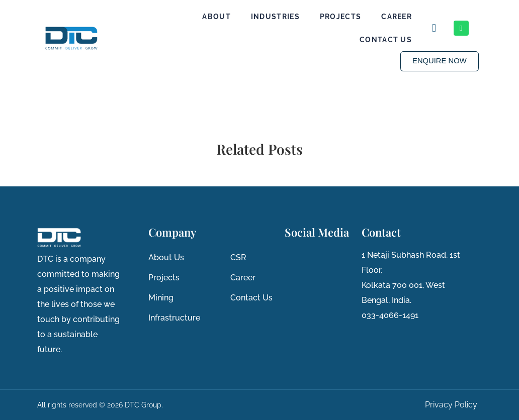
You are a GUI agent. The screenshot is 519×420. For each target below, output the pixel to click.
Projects (340, 17)
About (217, 17)
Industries (275, 17)
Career (397, 17)
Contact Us (386, 40)
